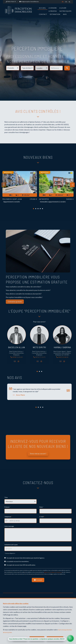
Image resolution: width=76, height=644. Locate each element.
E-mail (42, 517)
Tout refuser (38, 638)
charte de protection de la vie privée (53, 573)
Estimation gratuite (15, 302)
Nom (42, 507)
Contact (43, 14)
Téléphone (8, 517)
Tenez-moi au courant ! (38, 454)
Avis (65, 14)
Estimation (55, 14)
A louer (63, 8)
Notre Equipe (65, 11)
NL (70, 2)
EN (66, 2)
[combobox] (7, 521)
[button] (42, 68)
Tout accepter (57, 638)
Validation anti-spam (11, 545)
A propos (53, 11)
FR (63, 2)
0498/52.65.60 (17, 357)
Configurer (20, 638)
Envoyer (38, 580)
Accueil (42, 8)
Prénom (7, 507)
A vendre (53, 8)
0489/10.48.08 (62, 357)
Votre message (9, 527)
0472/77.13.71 (39, 357)
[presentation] (4, 185)
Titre (6, 498)
